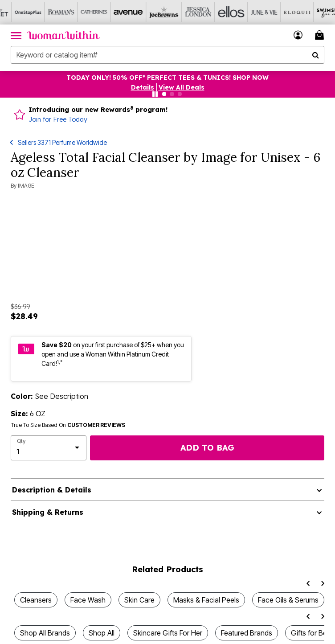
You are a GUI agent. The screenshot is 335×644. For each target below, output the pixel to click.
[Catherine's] (82, 12)
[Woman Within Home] (63, 35)
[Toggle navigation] (16, 35)
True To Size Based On (68, 425)
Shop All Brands (45, 633)
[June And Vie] (247, 12)
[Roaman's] (49, 12)
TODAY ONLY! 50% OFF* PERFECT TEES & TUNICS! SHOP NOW (167, 78)
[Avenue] (115, 12)
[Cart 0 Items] (321, 35)
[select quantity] (49, 448)
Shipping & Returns (48, 512)
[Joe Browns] (148, 12)
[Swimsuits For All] (313, 12)
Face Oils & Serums (288, 600)
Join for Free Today (58, 119)
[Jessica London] (181, 12)
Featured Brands (247, 633)
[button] (298, 35)
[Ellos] (214, 12)
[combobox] (167, 55)
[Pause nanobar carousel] (155, 94)
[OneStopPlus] (16, 12)
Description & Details (52, 490)
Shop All (102, 633)
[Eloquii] (280, 12)
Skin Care (139, 600)
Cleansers (36, 600)
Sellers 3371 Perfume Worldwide (62, 142)
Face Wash (88, 600)
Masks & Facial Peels (206, 600)
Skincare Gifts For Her (168, 633)
